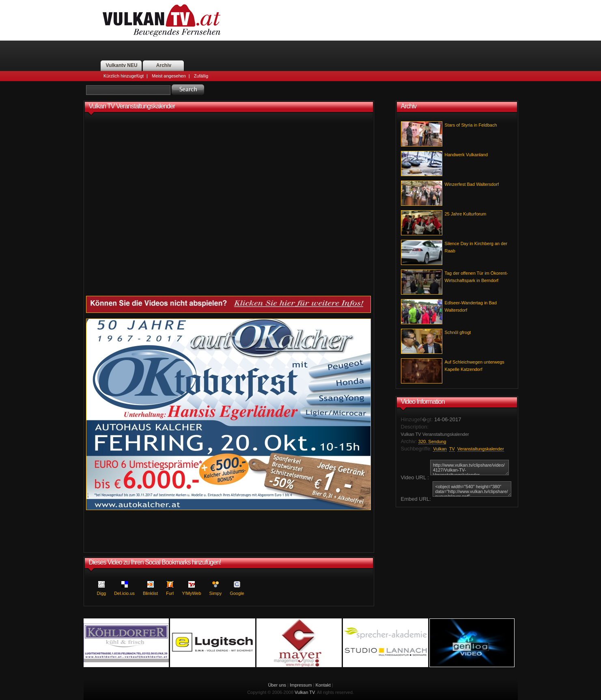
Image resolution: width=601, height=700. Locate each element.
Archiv (164, 65)
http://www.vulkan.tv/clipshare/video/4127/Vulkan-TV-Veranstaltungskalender (470, 467)
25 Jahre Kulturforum (466, 214)
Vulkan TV (305, 692)
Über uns (277, 685)
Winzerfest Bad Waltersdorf (472, 184)
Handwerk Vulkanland (466, 155)
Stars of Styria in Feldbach (471, 125)
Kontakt (323, 685)
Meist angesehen (169, 76)
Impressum (301, 685)
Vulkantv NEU (121, 65)
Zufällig (201, 76)
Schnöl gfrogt (458, 332)
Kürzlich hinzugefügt (124, 76)
